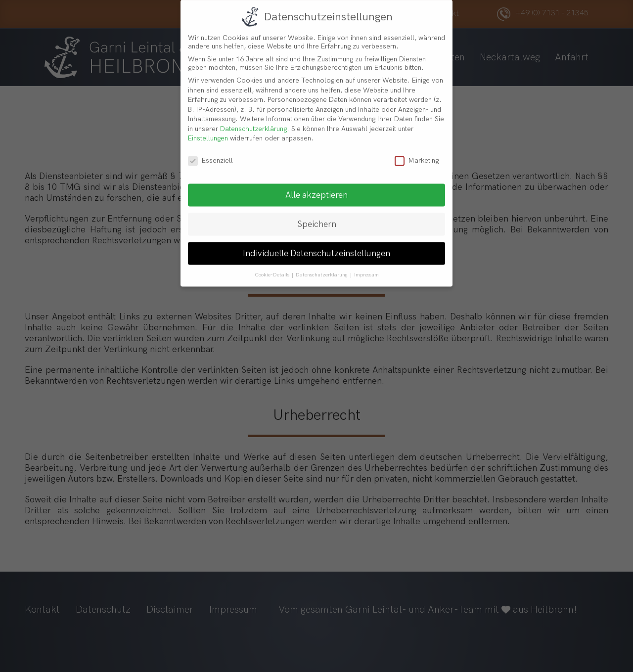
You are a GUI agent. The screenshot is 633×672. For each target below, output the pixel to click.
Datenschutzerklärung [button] (322, 268)
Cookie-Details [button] (273, 268)
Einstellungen (208, 131)
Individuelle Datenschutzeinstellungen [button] (316, 246)
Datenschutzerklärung (253, 122)
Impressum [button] (366, 268)
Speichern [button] (317, 217)
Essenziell (210, 154)
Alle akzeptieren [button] (316, 188)
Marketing (417, 154)
